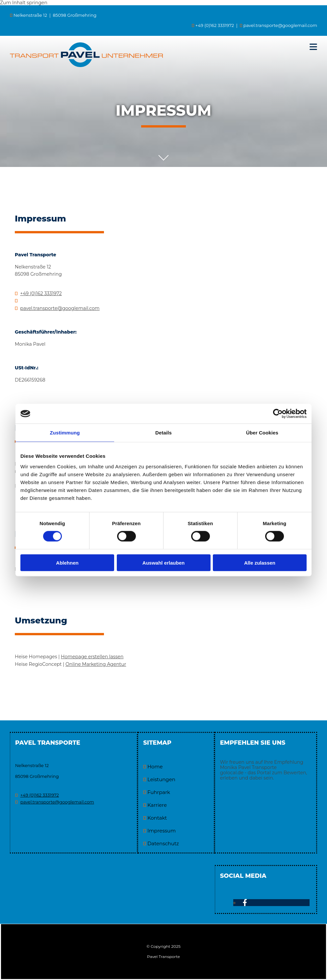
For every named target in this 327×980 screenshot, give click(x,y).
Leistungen (161, 779)
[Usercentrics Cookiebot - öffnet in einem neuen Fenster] (278, 414)
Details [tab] (163, 433)
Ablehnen (67, 562)
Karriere (157, 805)
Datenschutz (163, 843)
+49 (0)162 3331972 (41, 293)
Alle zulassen (260, 562)
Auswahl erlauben (163, 562)
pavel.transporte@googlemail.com (280, 25)
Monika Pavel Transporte (248, 767)
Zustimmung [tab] (65, 433)
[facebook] (245, 903)
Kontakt (157, 818)
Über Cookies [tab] (262, 433)
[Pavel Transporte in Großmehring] (86, 65)
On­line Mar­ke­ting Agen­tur (96, 664)
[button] (253, 47)
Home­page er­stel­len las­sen (92, 657)
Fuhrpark (159, 792)
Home (155, 767)
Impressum (162, 831)
